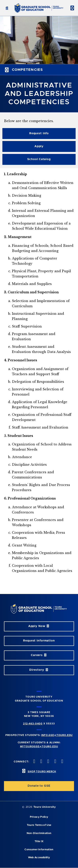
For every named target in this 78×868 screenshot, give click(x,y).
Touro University (45, 807)
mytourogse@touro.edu (39, 746)
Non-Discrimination (39, 833)
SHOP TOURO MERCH (42, 772)
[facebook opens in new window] (34, 762)
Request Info (39, 133)
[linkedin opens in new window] (62, 762)
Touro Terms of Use (39, 825)
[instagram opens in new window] (48, 762)
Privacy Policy (39, 817)
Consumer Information (39, 850)
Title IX (39, 841)
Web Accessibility (39, 858)
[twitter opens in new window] (41, 762)
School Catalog (39, 159)
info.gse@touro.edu (57, 735)
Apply (39, 146)
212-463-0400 (33, 724)
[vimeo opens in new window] (55, 762)
